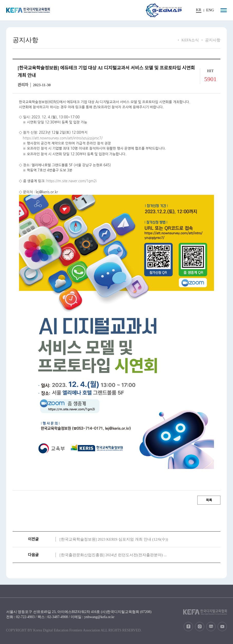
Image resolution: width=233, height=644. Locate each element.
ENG (210, 10)
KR (199, 10)
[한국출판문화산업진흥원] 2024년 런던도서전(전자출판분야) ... (113, 555)
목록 (209, 500)
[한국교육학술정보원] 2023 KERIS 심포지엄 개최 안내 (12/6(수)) (114, 539)
